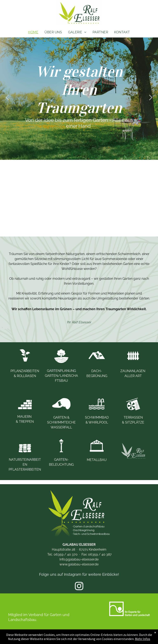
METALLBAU (97, 460)
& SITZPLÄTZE (133, 422)
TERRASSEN (133, 417)
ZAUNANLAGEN (133, 371)
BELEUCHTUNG (61, 465)
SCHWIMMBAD (97, 417)
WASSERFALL (61, 427)
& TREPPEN (25, 422)
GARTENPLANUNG (61, 371)
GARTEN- (61, 460)
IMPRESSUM (64, 635)
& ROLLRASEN (25, 376)
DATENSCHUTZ (92, 635)
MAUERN (25, 417)
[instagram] (79, 587)
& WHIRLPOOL (97, 422)
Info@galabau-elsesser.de (79, 559)
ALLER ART (133, 376)
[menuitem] (33, 32)
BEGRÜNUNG (97, 376)
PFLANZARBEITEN (25, 371)
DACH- (97, 371)
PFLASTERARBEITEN (25, 469)
